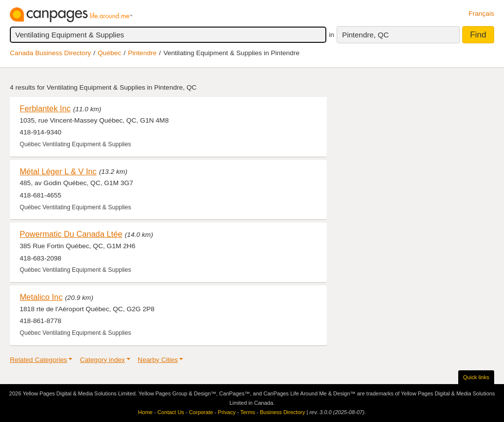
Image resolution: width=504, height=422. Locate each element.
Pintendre (142, 53)
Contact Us (171, 412)
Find (478, 35)
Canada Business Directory (50, 53)
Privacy (227, 412)
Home (145, 412)
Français (481, 14)
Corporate (201, 412)
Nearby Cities (158, 360)
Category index (102, 360)
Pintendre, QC (365, 35)
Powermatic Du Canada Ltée (71, 234)
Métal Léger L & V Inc (58, 171)
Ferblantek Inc (45, 108)
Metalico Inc (41, 297)
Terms (248, 412)
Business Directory (283, 412)
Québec (110, 53)
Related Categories (38, 360)
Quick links (476, 377)
